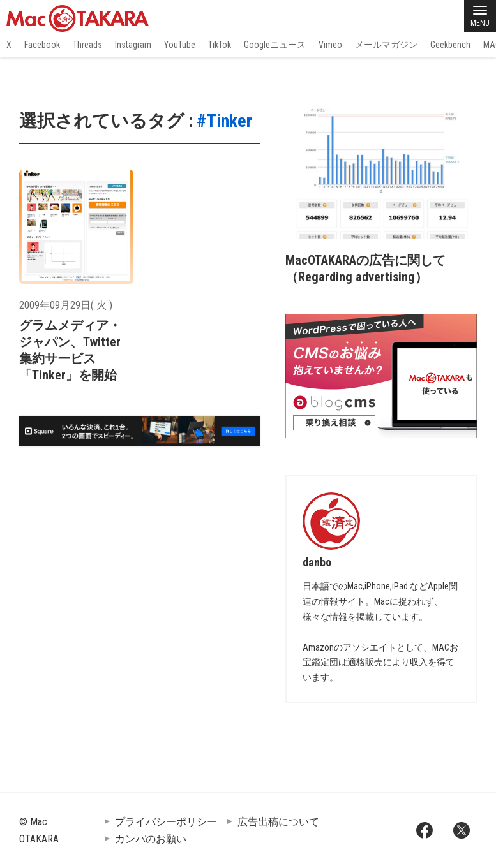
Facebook (42, 45)
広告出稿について (278, 822)
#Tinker (224, 121)
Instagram (133, 45)
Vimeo (330, 45)
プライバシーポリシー (166, 822)
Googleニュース (275, 45)
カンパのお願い (151, 839)
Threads (87, 45)
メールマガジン (386, 45)
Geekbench (450, 45)
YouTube (180, 45)
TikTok (220, 45)
